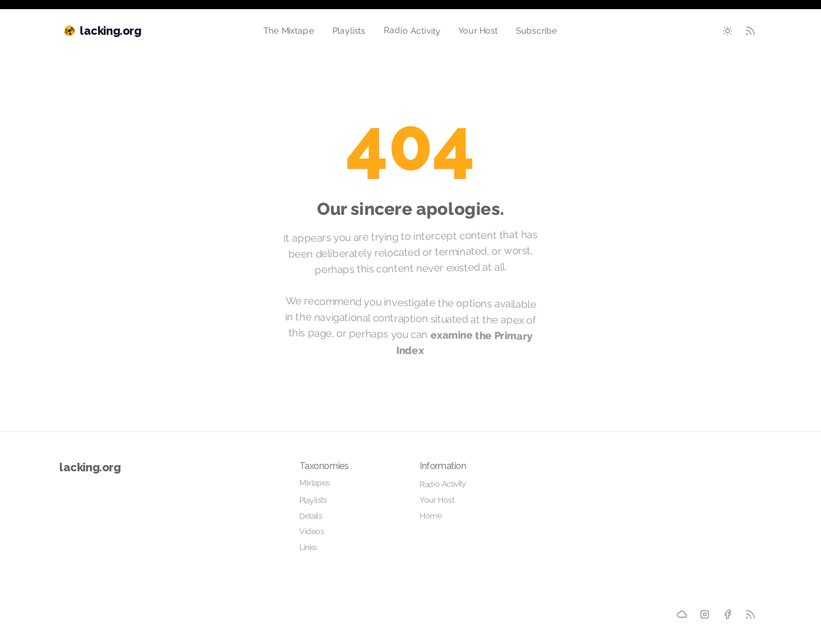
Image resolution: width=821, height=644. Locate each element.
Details (311, 516)
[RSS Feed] (750, 31)
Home (431, 515)
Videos (312, 531)
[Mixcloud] (682, 615)
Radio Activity (412, 31)
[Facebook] (727, 614)
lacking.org (90, 467)
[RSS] (750, 614)
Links (308, 547)
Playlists (349, 31)
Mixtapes (315, 483)
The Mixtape (289, 31)
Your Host (478, 31)
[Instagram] (705, 615)
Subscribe (537, 31)
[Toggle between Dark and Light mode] (727, 31)
